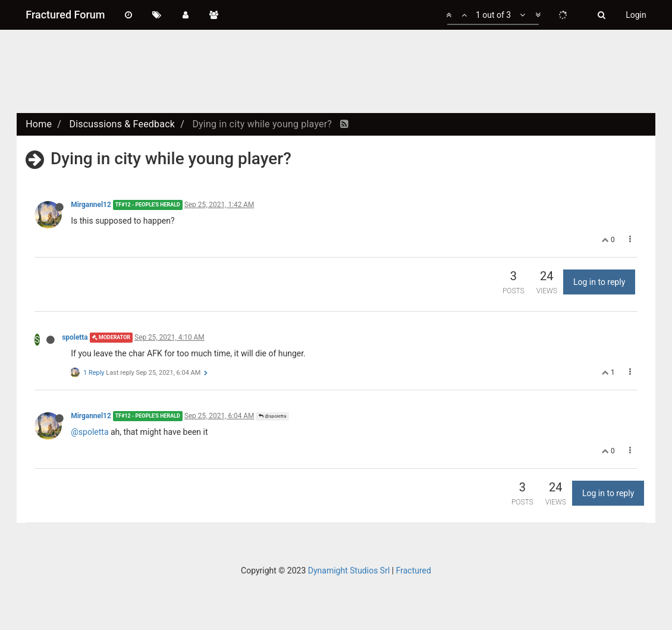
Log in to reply (599, 282)
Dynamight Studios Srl (349, 571)
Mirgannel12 (91, 205)
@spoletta (272, 416)
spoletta (75, 337)
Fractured (414, 571)
